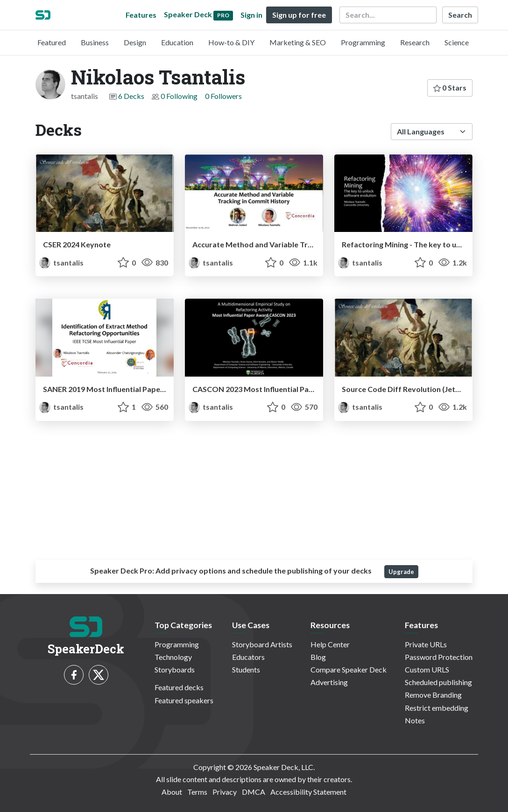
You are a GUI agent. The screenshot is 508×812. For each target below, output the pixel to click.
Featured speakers (184, 700)
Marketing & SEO (298, 42)
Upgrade (401, 572)
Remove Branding (433, 695)
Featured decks (179, 687)
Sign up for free (299, 15)
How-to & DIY (231, 42)
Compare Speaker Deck (349, 669)
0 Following (179, 96)
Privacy (225, 792)
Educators (248, 657)
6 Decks (131, 96)
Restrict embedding (437, 708)
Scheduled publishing (438, 682)
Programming (363, 42)
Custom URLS (427, 669)
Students (246, 669)
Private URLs (426, 644)
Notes (415, 720)
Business (95, 42)
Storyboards (175, 669)
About (172, 792)
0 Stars (450, 87)
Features (141, 15)
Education (177, 42)
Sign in (251, 15)
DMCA (254, 792)
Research (415, 42)
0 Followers (223, 96)
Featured (52, 42)
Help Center (330, 644)
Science (457, 42)
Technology (173, 657)
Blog (318, 657)
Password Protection (439, 657)
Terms (197, 792)
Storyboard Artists (262, 644)
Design (135, 42)
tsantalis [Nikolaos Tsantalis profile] (61, 262)
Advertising (329, 682)
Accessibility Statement (308, 792)
